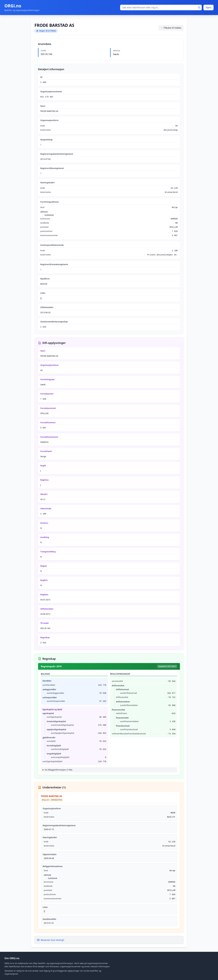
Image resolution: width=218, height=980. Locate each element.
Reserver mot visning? (51, 940)
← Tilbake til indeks (171, 28)
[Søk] (199, 8)
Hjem (208, 8)
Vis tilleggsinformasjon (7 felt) (58, 770)
